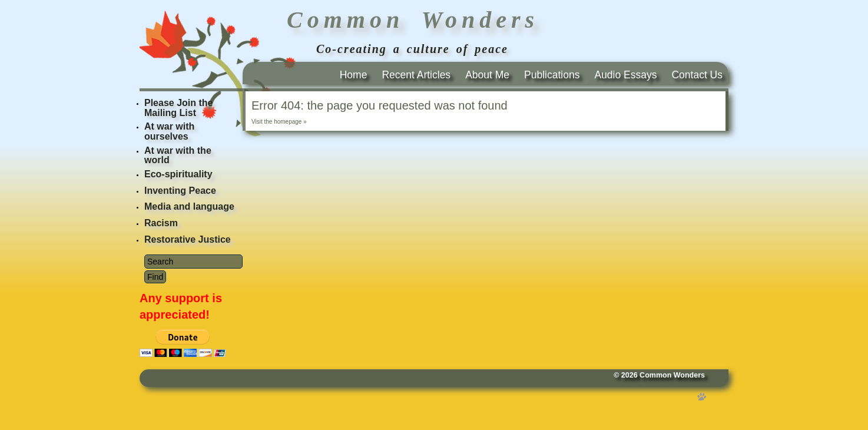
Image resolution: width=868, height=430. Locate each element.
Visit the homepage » (279, 122)
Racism (161, 223)
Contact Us (697, 75)
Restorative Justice (188, 239)
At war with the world (178, 156)
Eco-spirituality (178, 174)
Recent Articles (416, 75)
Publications (552, 75)
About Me (487, 75)
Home (354, 75)
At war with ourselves (169, 131)
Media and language (189, 206)
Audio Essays (625, 75)
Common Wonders (672, 375)
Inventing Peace (180, 191)
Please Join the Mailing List (179, 108)
